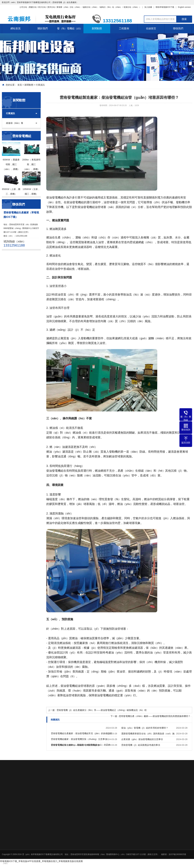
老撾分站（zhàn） (131, 7)
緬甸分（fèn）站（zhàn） (111, 7)
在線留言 (151, 28)
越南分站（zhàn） (91, 7)
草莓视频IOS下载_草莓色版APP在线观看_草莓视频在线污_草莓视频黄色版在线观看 (42, 861)
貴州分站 (51, 7)
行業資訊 (40, 85)
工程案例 (124, 28)
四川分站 (42, 7)
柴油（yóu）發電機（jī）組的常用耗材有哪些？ (145, 728)
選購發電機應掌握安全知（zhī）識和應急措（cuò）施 (148, 734)
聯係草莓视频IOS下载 (165, 7)
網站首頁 (16, 28)
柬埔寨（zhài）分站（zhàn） (69, 7)
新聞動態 (97, 28)
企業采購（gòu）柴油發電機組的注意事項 (142, 739)
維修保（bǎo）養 (15, 123)
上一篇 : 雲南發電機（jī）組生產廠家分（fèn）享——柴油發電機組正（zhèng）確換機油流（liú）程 (97, 710)
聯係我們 (178, 28)
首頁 (20, 85)
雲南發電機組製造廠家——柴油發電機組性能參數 (75, 745)
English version (184, 7)
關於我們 (43, 28)
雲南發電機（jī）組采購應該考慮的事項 (141, 745)
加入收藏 (148, 7)
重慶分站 (33, 7)
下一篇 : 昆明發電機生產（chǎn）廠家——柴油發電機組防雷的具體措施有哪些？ (150, 716)
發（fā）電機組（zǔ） (70, 28)
